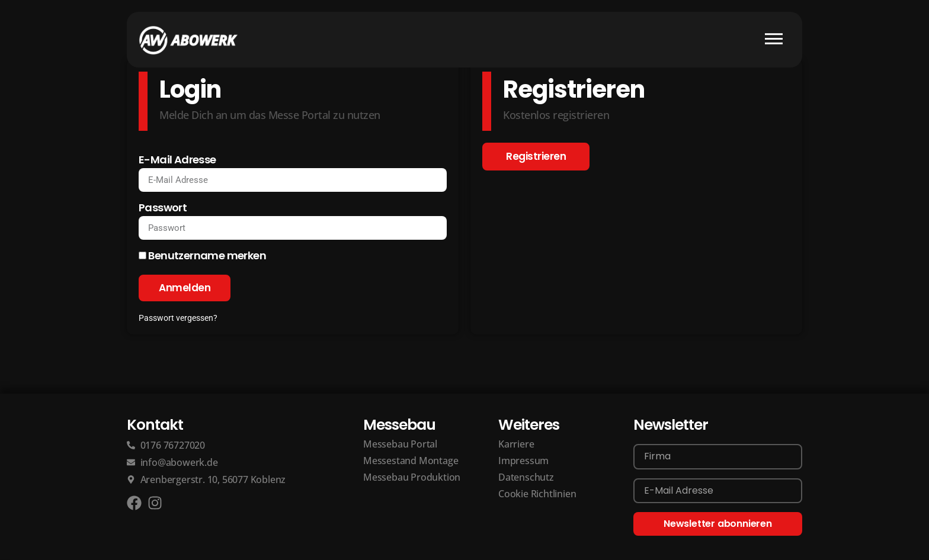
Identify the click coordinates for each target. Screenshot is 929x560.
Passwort (163, 209)
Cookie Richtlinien (537, 494)
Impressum (523, 461)
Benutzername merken (202, 257)
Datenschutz (526, 478)
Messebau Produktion (412, 478)
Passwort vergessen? (178, 318)
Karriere (516, 445)
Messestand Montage (411, 461)
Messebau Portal (400, 445)
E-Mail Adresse (177, 161)
